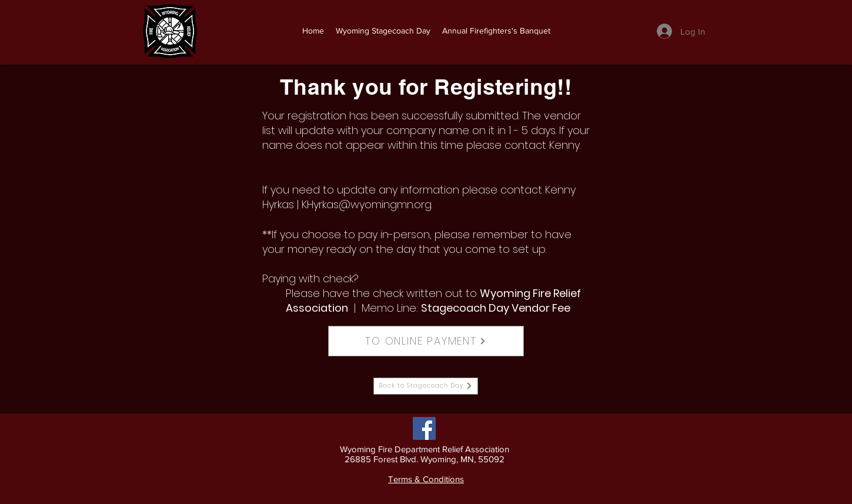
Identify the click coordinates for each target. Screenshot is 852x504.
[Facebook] (424, 428)
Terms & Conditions (426, 479)
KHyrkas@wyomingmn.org (367, 204)
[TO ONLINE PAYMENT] (426, 341)
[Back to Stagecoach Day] (426, 386)
